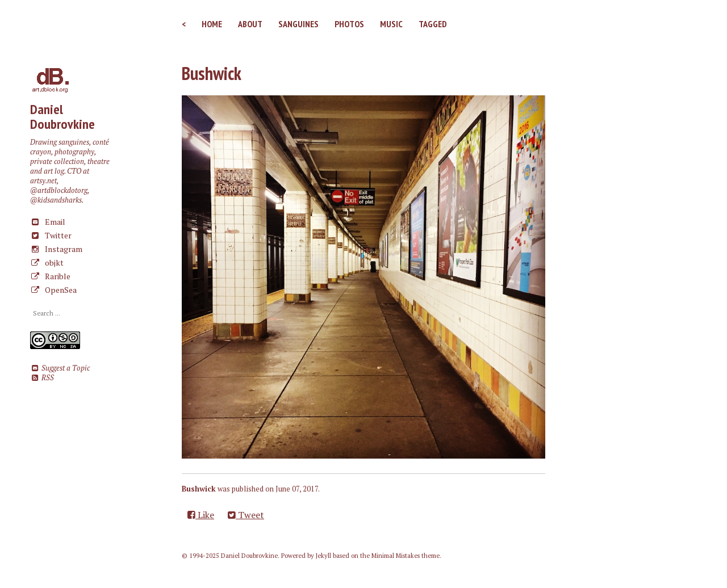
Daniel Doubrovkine (62, 117)
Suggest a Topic (60, 368)
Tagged (433, 24)
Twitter (51, 235)
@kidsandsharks (56, 200)
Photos (349, 24)
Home (212, 24)
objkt (47, 262)
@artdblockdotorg (59, 190)
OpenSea (53, 290)
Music (391, 24)
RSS (42, 378)
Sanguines (298, 24)
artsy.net (43, 181)
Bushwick (212, 73)
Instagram (56, 249)
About (250, 24)
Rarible (50, 276)
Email (48, 222)
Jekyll (323, 556)
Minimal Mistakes (396, 556)
